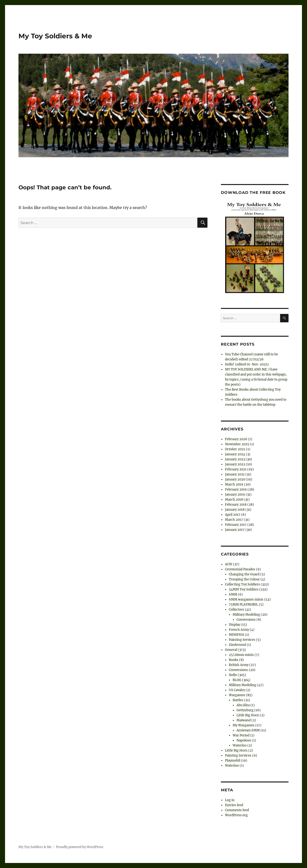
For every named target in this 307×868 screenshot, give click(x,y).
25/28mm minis (241, 655)
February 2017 (236, 525)
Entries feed (234, 805)
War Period (241, 735)
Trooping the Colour (244, 579)
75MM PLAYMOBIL (243, 605)
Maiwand (244, 720)
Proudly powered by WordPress (80, 847)
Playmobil (233, 761)
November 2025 (237, 444)
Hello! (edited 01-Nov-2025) (247, 364)
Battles (238, 700)
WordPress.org (236, 815)
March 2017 (234, 520)
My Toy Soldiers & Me (55, 36)
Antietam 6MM (248, 730)
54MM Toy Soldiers (244, 589)
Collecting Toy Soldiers (242, 584)
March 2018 (234, 500)
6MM (233, 594)
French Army (239, 630)
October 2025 (235, 449)
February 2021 (236, 469)
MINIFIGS (236, 635)
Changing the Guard (244, 574)
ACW (229, 564)
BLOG (237, 680)
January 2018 (235, 510)
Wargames (237, 695)
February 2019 (236, 489)
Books (234, 660)
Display (234, 625)
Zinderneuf (237, 645)
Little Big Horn (248, 715)
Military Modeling (246, 615)
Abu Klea (243, 705)
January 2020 (235, 479)
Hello (233, 675)
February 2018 (236, 505)
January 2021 (235, 474)
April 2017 (233, 515)
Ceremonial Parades (240, 569)
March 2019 (234, 484)
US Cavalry (237, 690)
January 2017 (235, 530)
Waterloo (240, 745)
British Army (239, 665)
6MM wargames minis (246, 599)
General (231, 650)
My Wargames (244, 725)
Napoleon (244, 740)
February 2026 (236, 439)
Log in (230, 800)
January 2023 (235, 459)
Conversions (246, 620)
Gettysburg (245, 710)
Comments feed (237, 810)
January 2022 (235, 464)
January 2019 (235, 495)
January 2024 (235, 454)
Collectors (236, 610)
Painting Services (242, 640)
